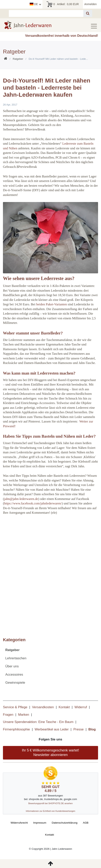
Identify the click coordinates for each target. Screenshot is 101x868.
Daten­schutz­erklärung (65, 823)
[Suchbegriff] (46, 13)
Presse (78, 729)
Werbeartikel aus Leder (52, 729)
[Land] (35, 4)
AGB (86, 823)
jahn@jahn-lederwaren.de (21, 499)
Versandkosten (43, 707)
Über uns (12, 666)
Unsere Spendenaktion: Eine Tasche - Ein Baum (38, 722)
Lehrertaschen (16, 658)
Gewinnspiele (15, 683)
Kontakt (64, 707)
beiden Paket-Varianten (51, 304)
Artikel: (63, 4)
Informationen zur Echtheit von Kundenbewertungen (50, 811)
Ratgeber (18, 59)
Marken (24, 715)
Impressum (40, 823)
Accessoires (14, 675)
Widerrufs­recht (19, 823)
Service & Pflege (15, 707)
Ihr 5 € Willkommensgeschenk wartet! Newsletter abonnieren (51, 753)
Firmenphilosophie (16, 729)
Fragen (8, 715)
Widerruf (81, 707)
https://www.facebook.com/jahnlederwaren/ (33, 503)
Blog (92, 729)
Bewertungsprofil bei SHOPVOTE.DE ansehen (50, 803)
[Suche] (88, 13)
